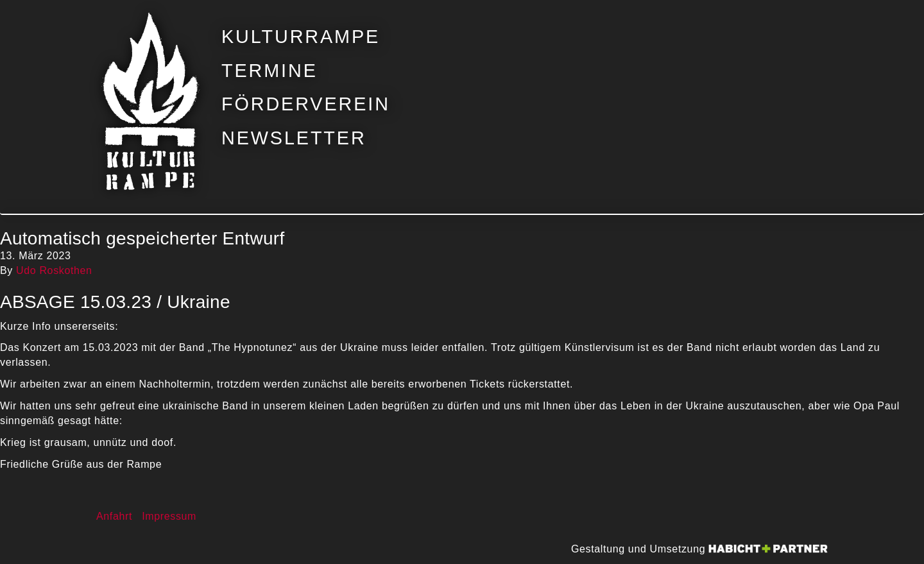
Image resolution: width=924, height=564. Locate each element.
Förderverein (306, 104)
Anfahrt (114, 516)
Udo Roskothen (54, 270)
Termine (269, 71)
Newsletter (294, 138)
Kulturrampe (301, 37)
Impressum (169, 516)
